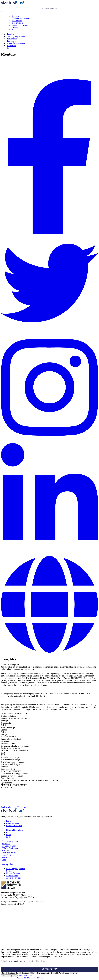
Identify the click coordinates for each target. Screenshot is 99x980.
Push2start (6, 844)
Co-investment (12, 876)
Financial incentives (14, 830)
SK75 (8, 835)
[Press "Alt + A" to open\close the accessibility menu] (2, 966)
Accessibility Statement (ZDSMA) (30, 978)
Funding (16, 16)
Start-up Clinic (8, 864)
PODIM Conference (10, 848)
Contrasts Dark (14, 973)
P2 (7, 832)
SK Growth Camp (9, 846)
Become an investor (14, 826)
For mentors (17, 21)
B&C (4, 973)
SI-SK (9, 837)
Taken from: (42, 807)
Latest (9, 821)
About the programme (21, 25)
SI (13, 30)
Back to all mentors (9, 807)
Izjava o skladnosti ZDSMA (13, 904)
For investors (18, 23)
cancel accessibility (24, 976)
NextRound (6, 857)
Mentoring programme (15, 869)
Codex (9, 871)
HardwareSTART (9, 853)
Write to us (17, 27)
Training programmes (21, 18)
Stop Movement (43, 973)
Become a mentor (13, 823)
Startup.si (6, 850)
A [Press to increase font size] (4, 976)
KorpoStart (6, 855)
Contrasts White (28, 973)
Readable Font (57, 973)
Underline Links (71, 973)
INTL (4, 860)
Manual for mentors (14, 873)
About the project (13, 878)
